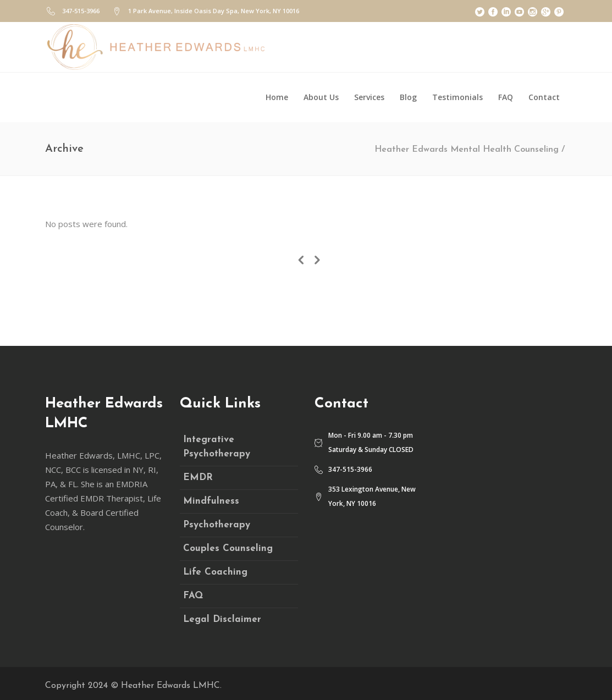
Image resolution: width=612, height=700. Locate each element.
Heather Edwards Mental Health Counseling (467, 150)
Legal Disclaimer (222, 619)
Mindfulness (211, 501)
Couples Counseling (228, 549)
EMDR (198, 478)
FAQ (193, 596)
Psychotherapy (217, 525)
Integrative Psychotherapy (217, 447)
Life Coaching (215, 572)
